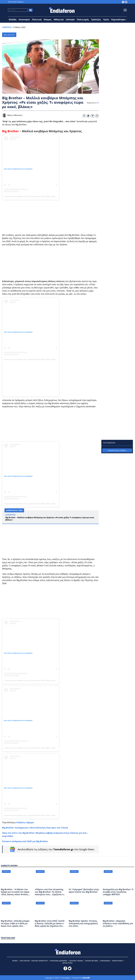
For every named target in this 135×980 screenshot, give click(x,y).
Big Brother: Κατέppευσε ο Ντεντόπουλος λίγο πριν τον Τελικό (35, 828)
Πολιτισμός (83, 19)
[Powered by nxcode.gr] (86, 978)
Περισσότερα (118, 19)
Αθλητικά (59, 19)
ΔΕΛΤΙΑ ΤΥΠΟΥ (67, 963)
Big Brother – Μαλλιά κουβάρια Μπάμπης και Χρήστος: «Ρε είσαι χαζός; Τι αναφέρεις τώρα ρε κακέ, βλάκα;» (50, 519)
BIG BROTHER (10, 35)
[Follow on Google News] (51, 849)
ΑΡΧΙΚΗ (15, 961)
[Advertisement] (50, 217)
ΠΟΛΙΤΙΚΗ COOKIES (76, 961)
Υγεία (106, 19)
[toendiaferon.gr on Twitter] (126, 2)
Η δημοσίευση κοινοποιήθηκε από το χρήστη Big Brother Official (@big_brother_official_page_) (35, 196)
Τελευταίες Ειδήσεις (16, 2)
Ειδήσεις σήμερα (25, 822)
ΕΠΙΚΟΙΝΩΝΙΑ (105, 961)
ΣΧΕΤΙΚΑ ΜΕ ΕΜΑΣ (92, 961)
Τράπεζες (96, 19)
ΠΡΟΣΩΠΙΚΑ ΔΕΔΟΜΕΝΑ (59, 961)
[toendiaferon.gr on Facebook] (123, 2)
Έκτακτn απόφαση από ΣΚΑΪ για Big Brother (25, 841)
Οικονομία (24, 19)
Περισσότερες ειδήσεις (117, 450)
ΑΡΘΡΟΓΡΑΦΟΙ (117, 961)
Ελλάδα (13, 19)
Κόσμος (48, 19)
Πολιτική (37, 19)
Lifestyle (70, 19)
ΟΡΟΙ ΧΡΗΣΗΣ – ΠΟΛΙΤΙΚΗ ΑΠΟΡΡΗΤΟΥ (34, 961)
